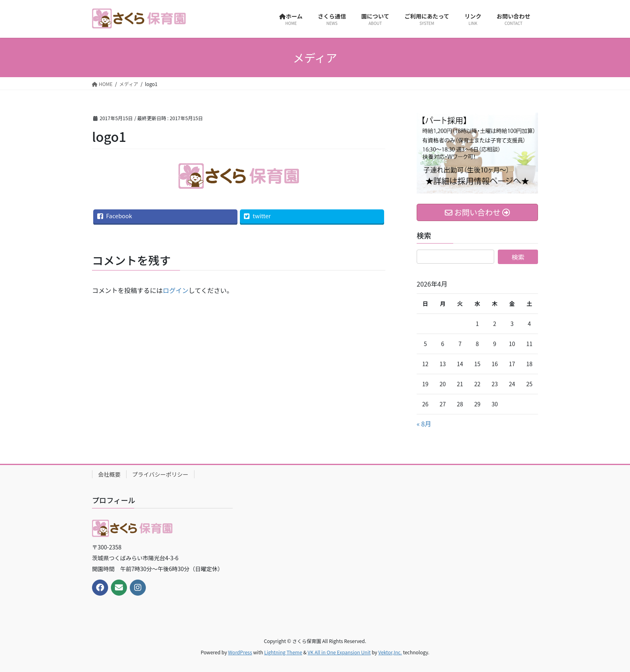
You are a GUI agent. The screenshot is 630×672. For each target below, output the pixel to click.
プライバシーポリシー (160, 474)
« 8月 (424, 424)
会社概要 (109, 474)
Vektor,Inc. (390, 652)
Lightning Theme (283, 652)
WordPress (240, 652)
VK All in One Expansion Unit (339, 652)
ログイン (176, 290)
